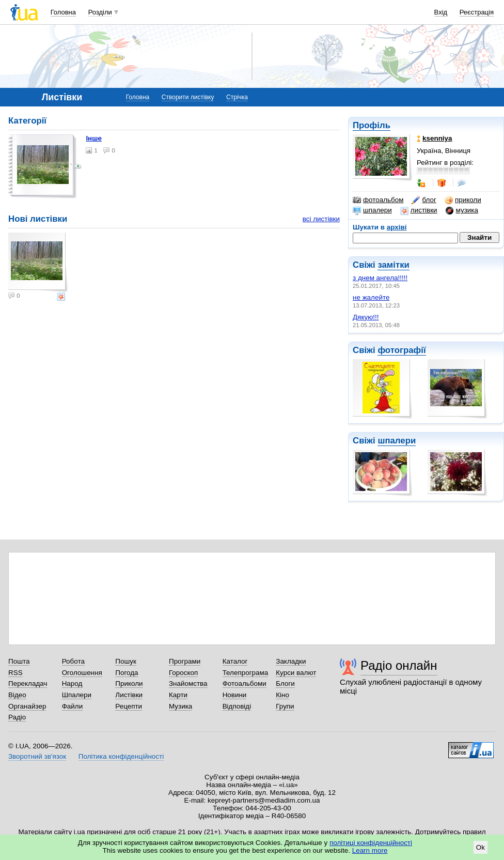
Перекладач (28, 684)
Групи (285, 706)
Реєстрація (477, 12)
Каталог (235, 661)
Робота (73, 661)
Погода (127, 673)
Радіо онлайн (399, 665)
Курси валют (296, 673)
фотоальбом (378, 200)
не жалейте (371, 297)
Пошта (19, 661)
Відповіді (237, 706)
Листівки (129, 695)
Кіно (282, 695)
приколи (463, 200)
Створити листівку (188, 97)
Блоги (285, 684)
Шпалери (77, 695)
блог (424, 200)
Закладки (291, 661)
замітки (393, 265)
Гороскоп (183, 673)
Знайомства (188, 684)
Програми (185, 661)
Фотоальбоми (245, 684)
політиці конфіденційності (371, 843)
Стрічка (237, 97)
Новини (235, 695)
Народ (72, 684)
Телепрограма (246, 673)
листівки (419, 210)
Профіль (372, 125)
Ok (481, 847)
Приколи (129, 684)
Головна (63, 12)
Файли (73, 706)
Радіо (17, 717)
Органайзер (27, 706)
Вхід (441, 12)
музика (462, 210)
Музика (180, 706)
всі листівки (321, 219)
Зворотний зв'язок (37, 756)
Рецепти (129, 706)
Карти (178, 695)
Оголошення (82, 673)
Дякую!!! (366, 317)
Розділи (100, 12)
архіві (397, 227)
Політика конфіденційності (121, 756)
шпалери (372, 210)
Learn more (370, 850)
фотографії (401, 350)
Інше (94, 138)
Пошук (126, 661)
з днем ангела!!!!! (380, 278)
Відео (17, 695)
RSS (15, 673)
